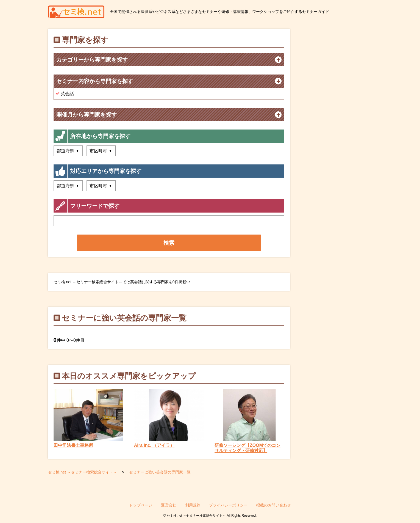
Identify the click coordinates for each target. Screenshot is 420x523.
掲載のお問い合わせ (274, 505)
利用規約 (193, 505)
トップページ (141, 505)
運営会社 (169, 505)
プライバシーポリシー (228, 505)
